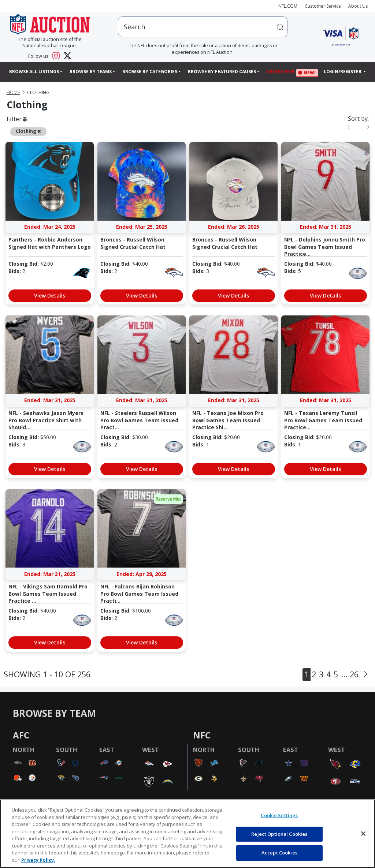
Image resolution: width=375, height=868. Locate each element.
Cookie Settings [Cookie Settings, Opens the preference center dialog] (279, 815)
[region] (187, 834)
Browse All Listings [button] (34, 72)
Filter (17, 119)
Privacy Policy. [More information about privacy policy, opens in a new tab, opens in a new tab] (38, 860)
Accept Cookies (279, 853)
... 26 (350, 674)
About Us (358, 6)
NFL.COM (288, 6)
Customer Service (323, 6)
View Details (50, 295)
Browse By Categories (150, 72)
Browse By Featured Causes (222, 72)
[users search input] (203, 27)
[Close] (363, 834)
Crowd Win (282, 72)
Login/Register (343, 72)
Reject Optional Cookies (279, 834)
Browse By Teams (91, 72)
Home (13, 92)
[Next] (365, 675)
